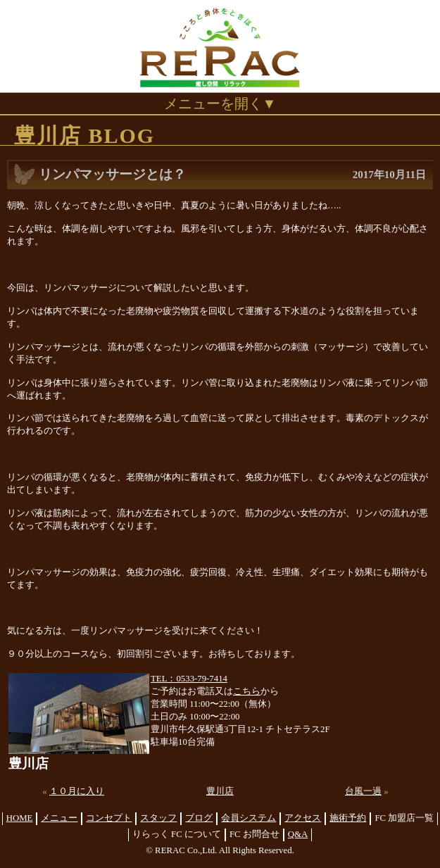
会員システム (249, 818)
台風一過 (363, 791)
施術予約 (348, 818)
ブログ (199, 818)
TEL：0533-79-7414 (189, 679)
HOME (20, 818)
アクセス (303, 818)
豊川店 (220, 791)
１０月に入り (77, 791)
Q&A (298, 834)
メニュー (59, 818)
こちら (247, 691)
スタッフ (158, 818)
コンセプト (109, 818)
